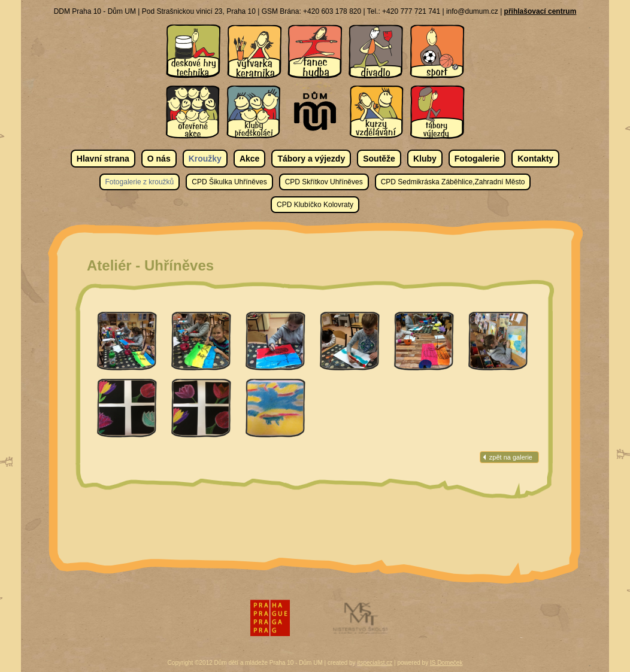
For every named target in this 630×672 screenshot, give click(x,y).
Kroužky (205, 159)
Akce (249, 159)
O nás (159, 159)
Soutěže (379, 159)
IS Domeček (446, 663)
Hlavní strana (103, 159)
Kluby (425, 159)
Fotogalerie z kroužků (140, 182)
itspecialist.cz (375, 663)
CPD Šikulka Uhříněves (229, 182)
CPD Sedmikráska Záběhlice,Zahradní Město (453, 182)
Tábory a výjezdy (311, 159)
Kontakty (535, 159)
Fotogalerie (477, 159)
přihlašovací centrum (540, 11)
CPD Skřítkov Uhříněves (324, 182)
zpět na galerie (511, 457)
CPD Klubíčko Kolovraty (315, 205)
